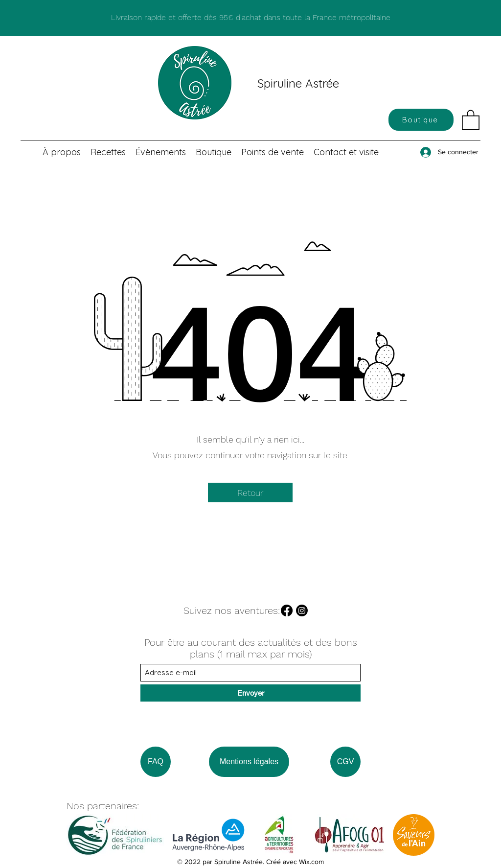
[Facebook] (287, 610)
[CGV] (345, 762)
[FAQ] (156, 762)
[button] (471, 119)
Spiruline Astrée (298, 83)
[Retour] (250, 493)
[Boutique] (421, 120)
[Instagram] (302, 610)
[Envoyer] (250, 693)
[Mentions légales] (249, 762)
